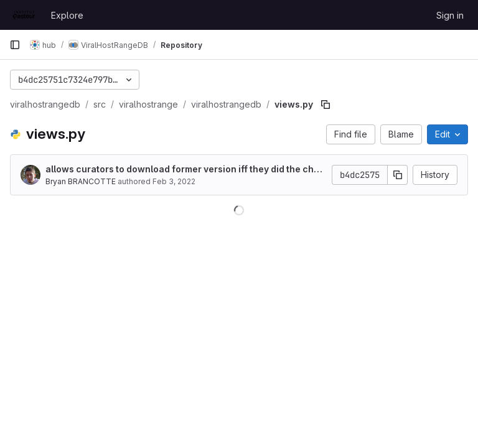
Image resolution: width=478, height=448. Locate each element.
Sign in (450, 15)
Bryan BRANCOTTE (81, 181)
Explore (67, 15)
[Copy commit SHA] (398, 175)
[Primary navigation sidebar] (15, 45)
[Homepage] (24, 15)
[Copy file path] (326, 105)
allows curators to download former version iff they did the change (185, 170)
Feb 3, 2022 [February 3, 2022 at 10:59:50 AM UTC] (174, 181)
